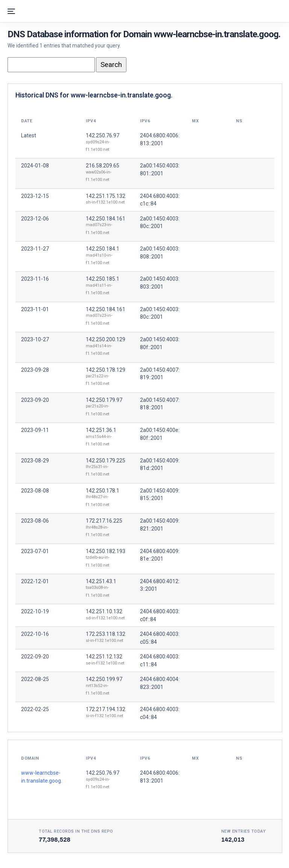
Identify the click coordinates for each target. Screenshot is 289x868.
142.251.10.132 (104, 611)
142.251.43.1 (101, 581)
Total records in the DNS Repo (76, 831)
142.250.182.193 (106, 551)
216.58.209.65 (103, 166)
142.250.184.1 (103, 249)
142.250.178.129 (106, 370)
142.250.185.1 (103, 279)
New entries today (244, 831)
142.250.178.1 (103, 491)
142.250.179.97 (104, 400)
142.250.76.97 (103, 135)
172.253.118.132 (106, 634)
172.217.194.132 (106, 709)
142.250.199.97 (104, 679)
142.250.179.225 (106, 461)
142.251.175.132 (106, 196)
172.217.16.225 (104, 521)
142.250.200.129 (106, 339)
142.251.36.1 (101, 430)
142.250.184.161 (106, 219)
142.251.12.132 (104, 657)
